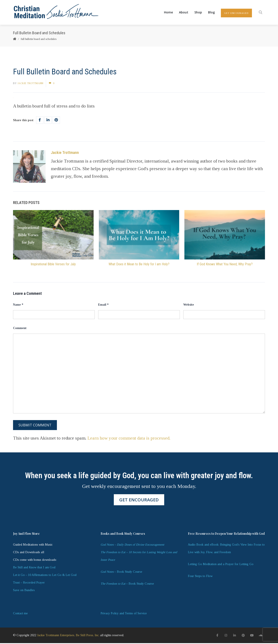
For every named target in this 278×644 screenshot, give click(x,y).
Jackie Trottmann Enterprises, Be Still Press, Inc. (68, 636)
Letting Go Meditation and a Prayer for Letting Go (221, 565)
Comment (20, 329)
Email (103, 306)
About (184, 13)
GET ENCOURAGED (236, 13)
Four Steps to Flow (200, 577)
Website (189, 306)
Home (168, 13)
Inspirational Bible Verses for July (53, 265)
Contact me (20, 614)
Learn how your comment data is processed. (129, 439)
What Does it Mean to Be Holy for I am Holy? (139, 265)
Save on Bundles (24, 591)
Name (18, 306)
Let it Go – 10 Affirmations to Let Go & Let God (45, 576)
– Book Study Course (121, 573)
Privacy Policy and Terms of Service (124, 614)
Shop (198, 13)
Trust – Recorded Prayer (29, 583)
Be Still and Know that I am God (34, 568)
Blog (211, 13)
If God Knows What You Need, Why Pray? (225, 265)
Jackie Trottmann (30, 84)
